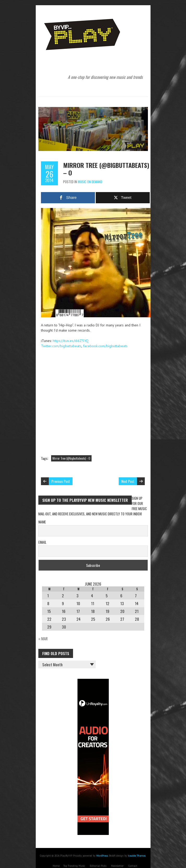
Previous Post (61, 481)
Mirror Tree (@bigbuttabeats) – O (106, 169)
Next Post (128, 481)
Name (42, 522)
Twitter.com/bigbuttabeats (61, 346)
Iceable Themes (137, 856)
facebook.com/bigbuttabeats (105, 346)
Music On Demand (90, 182)
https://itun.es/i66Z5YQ (71, 341)
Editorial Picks (98, 866)
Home (56, 866)
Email (42, 542)
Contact (133, 866)
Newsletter (117, 866)
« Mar (43, 638)
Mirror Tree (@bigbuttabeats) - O (71, 458)
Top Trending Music (74, 866)
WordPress (102, 856)
